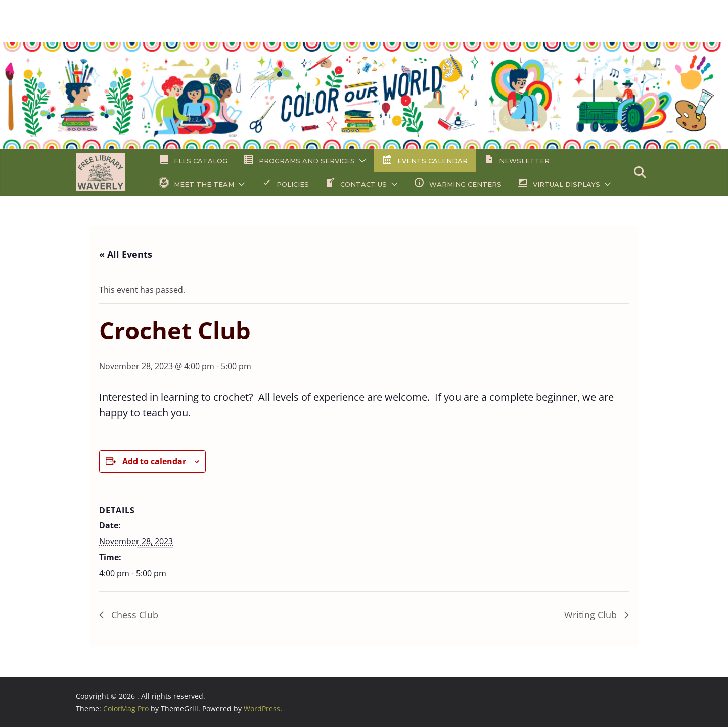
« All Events (126, 254)
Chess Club (133, 615)
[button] (360, 161)
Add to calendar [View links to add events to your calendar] (154, 461)
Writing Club (592, 615)
